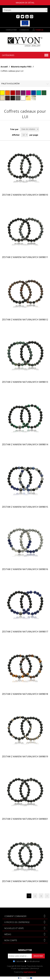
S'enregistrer (11, 30)
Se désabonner (33, 961)
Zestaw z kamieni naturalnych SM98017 (25, 632)
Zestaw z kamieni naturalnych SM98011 (25, 257)
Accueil (4, 67)
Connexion (24, 30)
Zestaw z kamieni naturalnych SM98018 (25, 694)
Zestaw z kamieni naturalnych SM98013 (25, 382)
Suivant (47, 896)
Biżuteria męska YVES (21, 67)
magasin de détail (25, 3)
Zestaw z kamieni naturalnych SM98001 (25, 819)
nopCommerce (30, 972)
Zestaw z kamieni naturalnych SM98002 (25, 881)
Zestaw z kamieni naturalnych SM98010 (25, 195)
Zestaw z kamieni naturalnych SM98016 (25, 569)
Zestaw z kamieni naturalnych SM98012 (25, 320)
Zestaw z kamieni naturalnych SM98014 (25, 445)
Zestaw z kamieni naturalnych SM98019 (25, 757)
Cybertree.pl (34, 968)
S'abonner (20, 961)
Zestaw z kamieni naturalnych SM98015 (25, 507)
